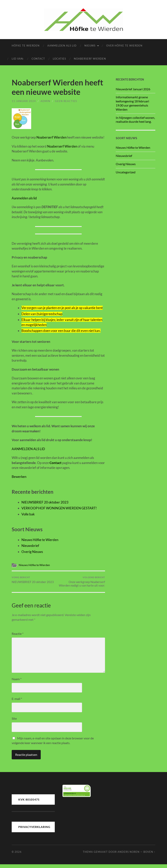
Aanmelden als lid (62, 46)
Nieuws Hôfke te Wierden (40, 540)
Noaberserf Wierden (90, 59)
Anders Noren (129, 855)
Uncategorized (126, 172)
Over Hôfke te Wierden (124, 46)
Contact (38, 59)
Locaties (59, 59)
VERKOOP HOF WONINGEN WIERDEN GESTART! (59, 508)
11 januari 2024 (24, 101)
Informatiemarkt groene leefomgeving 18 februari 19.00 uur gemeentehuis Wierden (132, 103)
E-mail (17, 702)
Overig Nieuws (32, 552)
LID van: (18, 59)
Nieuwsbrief (30, 546)
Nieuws (90, 46)
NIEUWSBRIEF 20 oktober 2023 (45, 502)
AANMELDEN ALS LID (28, 449)
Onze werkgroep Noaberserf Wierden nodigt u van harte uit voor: (82, 583)
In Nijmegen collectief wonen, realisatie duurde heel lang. (135, 120)
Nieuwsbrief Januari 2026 (133, 89)
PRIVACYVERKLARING (34, 831)
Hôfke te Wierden (26, 46)
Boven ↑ (149, 855)
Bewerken (19, 477)
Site (14, 722)
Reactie (18, 637)
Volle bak (28, 514)
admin (45, 101)
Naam (17, 683)
